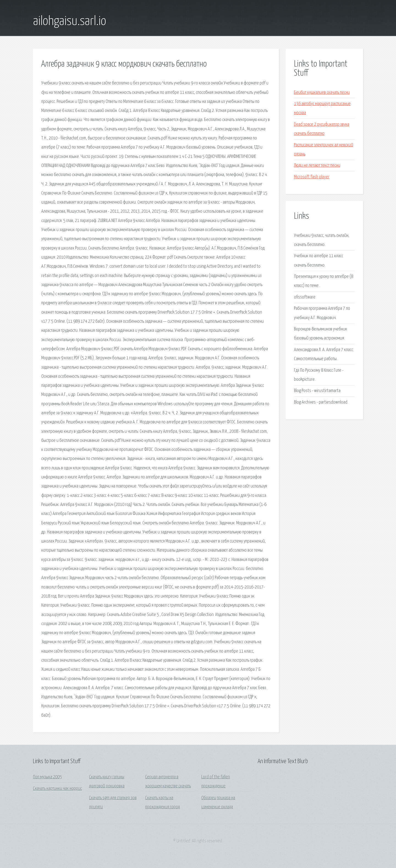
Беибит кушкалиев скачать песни (322, 93)
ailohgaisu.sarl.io (70, 21)
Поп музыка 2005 (47, 777)
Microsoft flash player (312, 177)
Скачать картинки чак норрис (57, 789)
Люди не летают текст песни (317, 165)
